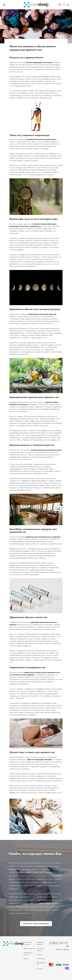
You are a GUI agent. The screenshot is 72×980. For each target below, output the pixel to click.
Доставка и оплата (40, 949)
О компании (41, 959)
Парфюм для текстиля (28, 953)
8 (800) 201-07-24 (59, 944)
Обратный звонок (63, 949)
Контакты (40, 969)
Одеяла (26, 959)
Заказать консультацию (36, 924)
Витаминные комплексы (28, 943)
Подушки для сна (29, 948)
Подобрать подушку (40, 943)
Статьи (39, 954)
